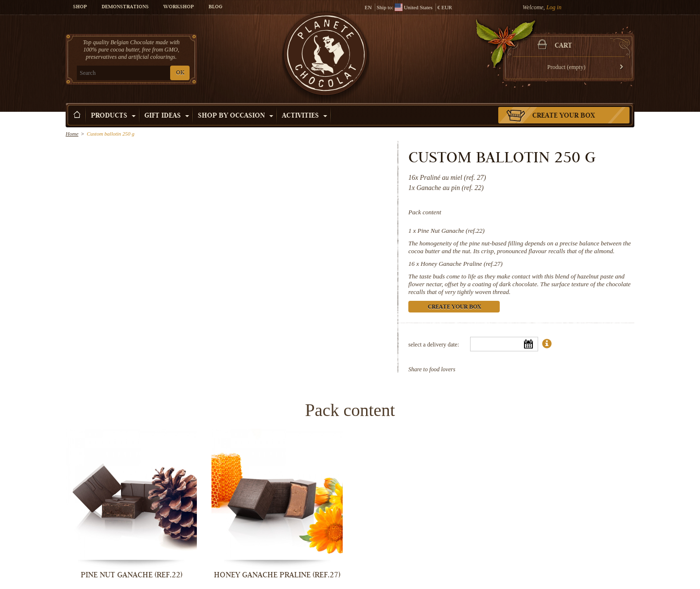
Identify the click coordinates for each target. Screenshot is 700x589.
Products (113, 116)
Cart (563, 46)
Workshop (179, 7)
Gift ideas (167, 116)
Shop (80, 7)
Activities (305, 116)
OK (180, 73)
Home (72, 134)
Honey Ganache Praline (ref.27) (461, 264)
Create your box (564, 116)
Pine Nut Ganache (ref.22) (451, 231)
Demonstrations (125, 7)
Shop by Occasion (236, 116)
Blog (215, 7)
